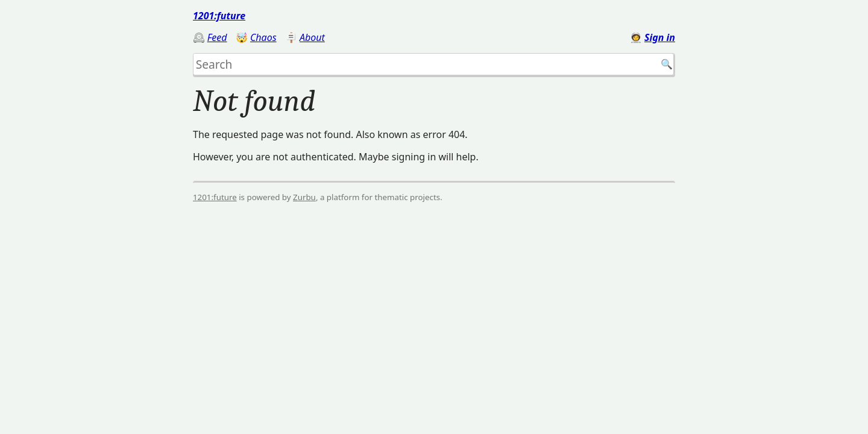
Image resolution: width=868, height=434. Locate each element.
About (312, 37)
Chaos (263, 37)
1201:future (219, 16)
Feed (217, 37)
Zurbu (304, 197)
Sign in (660, 37)
